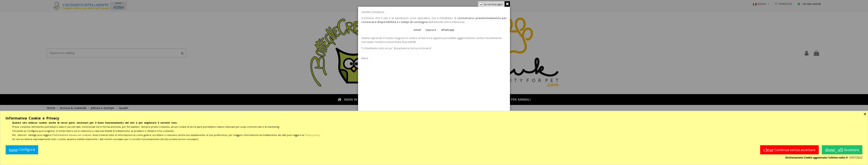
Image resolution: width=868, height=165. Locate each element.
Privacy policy (312, 135)
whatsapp (448, 30)
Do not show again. (494, 4)
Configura (22, 150)
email (417, 30)
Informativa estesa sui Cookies (72, 135)
